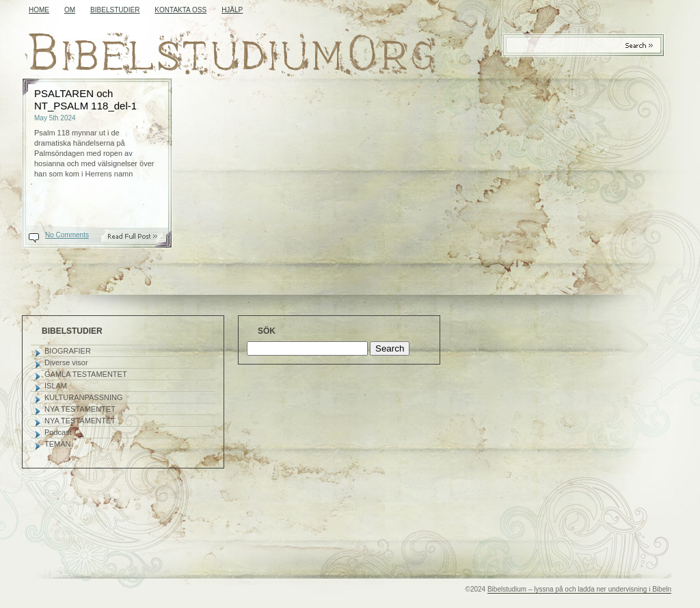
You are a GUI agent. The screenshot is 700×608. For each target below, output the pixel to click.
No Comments (67, 235)
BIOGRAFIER (68, 351)
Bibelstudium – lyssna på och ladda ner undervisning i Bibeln (579, 589)
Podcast (58, 432)
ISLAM (56, 386)
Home (39, 10)
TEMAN (58, 444)
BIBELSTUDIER (115, 10)
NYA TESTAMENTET (80, 409)
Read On (139, 236)
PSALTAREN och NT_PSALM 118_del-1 (85, 100)
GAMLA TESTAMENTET (86, 374)
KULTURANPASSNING (84, 397)
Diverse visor (66, 362)
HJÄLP (232, 10)
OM (70, 10)
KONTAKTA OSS (180, 10)
